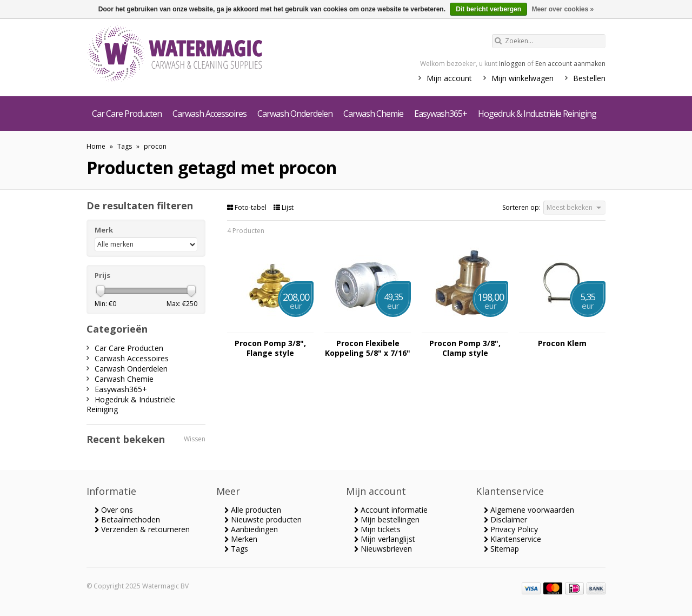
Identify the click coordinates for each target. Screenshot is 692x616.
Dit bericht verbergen (488, 9)
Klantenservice (513, 539)
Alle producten (253, 510)
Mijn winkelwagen (523, 78)
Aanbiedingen (251, 529)
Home (96, 146)
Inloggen (512, 64)
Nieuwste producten (263, 519)
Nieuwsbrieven (383, 549)
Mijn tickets (377, 529)
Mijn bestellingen (387, 519)
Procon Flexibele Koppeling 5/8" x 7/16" (368, 348)
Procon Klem (562, 343)
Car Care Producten (127, 114)
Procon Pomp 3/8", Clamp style (465, 348)
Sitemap (501, 549)
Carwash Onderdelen (295, 114)
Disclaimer (505, 519)
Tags (125, 146)
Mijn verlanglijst (385, 539)
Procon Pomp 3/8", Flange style (270, 348)
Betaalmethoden (127, 519)
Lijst (284, 207)
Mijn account (449, 78)
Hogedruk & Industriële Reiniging (537, 114)
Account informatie (391, 510)
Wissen (195, 439)
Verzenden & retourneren (142, 529)
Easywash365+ (441, 114)
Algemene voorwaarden (529, 510)
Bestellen (589, 78)
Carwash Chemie (373, 114)
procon (155, 146)
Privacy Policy (511, 529)
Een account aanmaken (570, 64)
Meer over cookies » (563, 9)
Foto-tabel (248, 207)
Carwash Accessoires (209, 114)
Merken (241, 539)
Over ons (114, 510)
